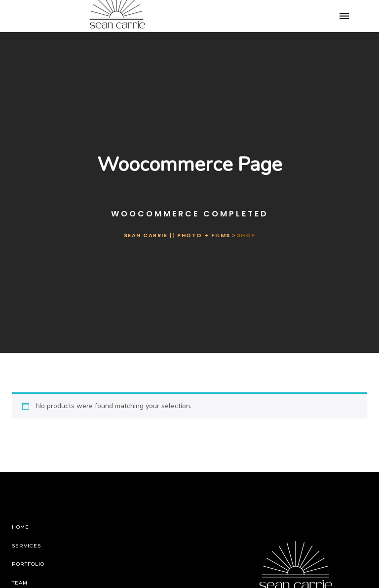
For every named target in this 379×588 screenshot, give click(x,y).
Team (20, 583)
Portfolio (28, 564)
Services (26, 546)
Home (20, 527)
